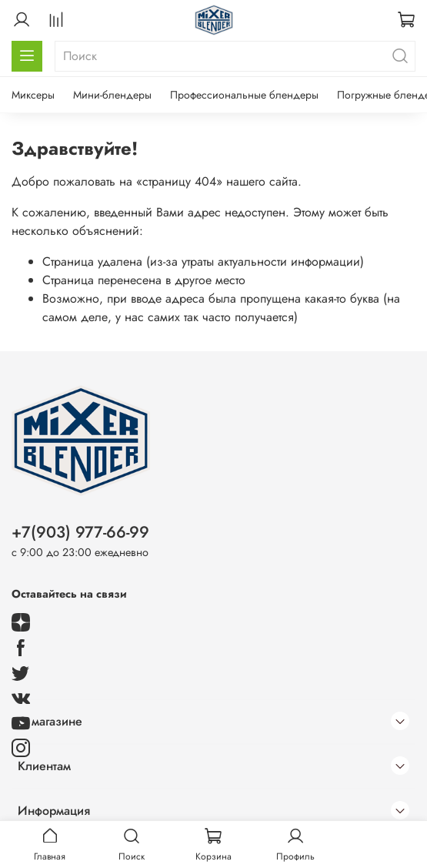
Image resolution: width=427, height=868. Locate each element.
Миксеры (33, 95)
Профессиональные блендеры (244, 95)
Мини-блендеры (112, 95)
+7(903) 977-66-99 (80, 532)
